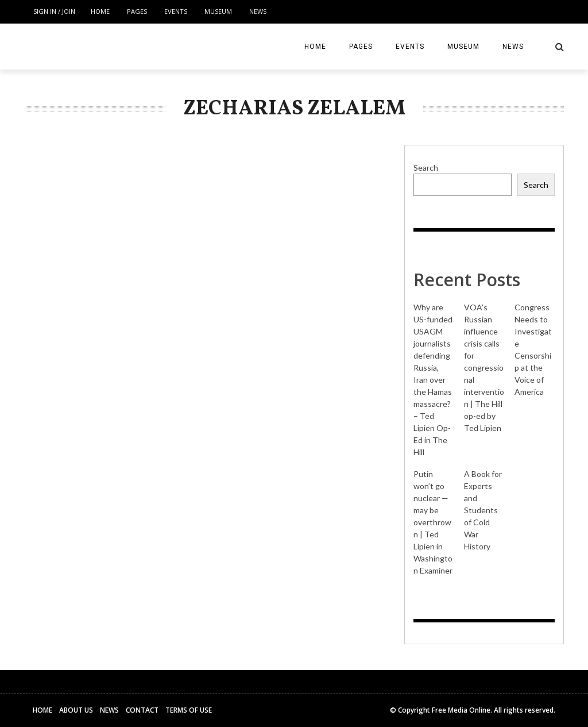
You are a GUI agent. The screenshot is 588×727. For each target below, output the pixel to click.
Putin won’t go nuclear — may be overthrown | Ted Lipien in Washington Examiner (433, 522)
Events (176, 11)
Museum (218, 11)
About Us (76, 710)
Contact (142, 710)
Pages (137, 11)
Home (100, 11)
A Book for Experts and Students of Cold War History (483, 510)
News (258, 11)
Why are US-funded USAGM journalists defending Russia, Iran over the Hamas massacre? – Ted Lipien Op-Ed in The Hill (433, 380)
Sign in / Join (54, 11)
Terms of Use (189, 710)
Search (426, 168)
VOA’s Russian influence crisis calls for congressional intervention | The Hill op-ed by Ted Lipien (484, 368)
